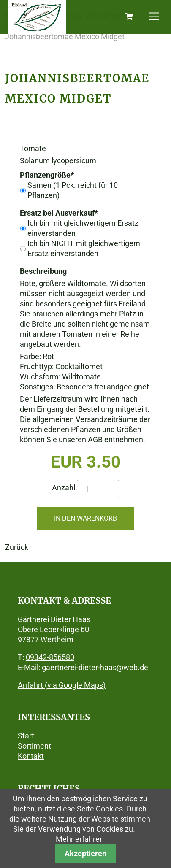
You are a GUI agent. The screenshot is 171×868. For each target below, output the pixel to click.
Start (26, 736)
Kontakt (31, 756)
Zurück (17, 547)
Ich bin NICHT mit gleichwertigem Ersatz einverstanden (84, 248)
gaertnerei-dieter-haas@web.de (95, 667)
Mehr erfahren (80, 839)
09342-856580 (50, 657)
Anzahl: (64, 488)
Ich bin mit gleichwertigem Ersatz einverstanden (83, 228)
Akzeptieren (85, 853)
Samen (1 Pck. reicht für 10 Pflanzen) (73, 190)
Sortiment (34, 746)
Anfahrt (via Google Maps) (62, 685)
